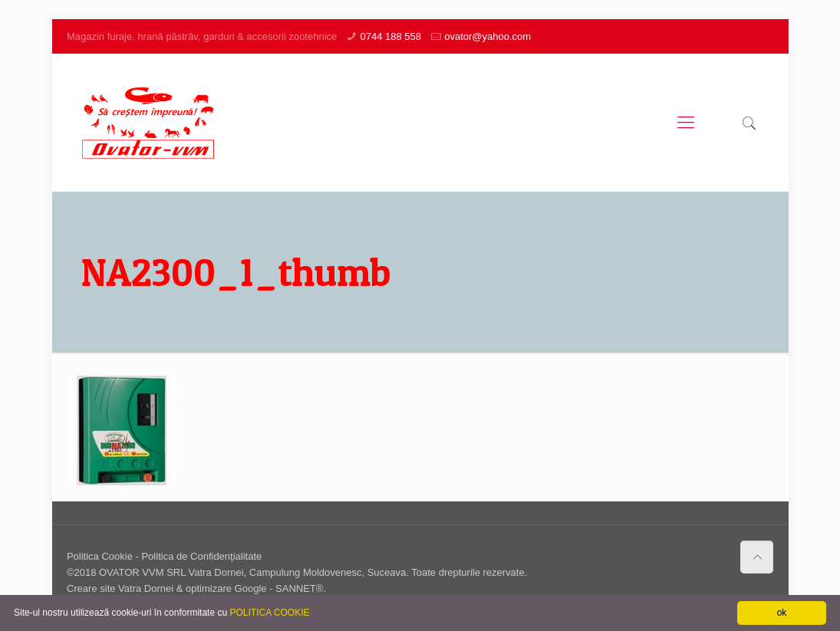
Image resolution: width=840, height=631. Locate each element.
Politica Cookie (100, 556)
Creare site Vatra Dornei (120, 588)
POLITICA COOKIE (269, 613)
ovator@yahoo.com (488, 36)
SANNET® (299, 588)
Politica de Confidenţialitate (201, 556)
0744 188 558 (390, 36)
